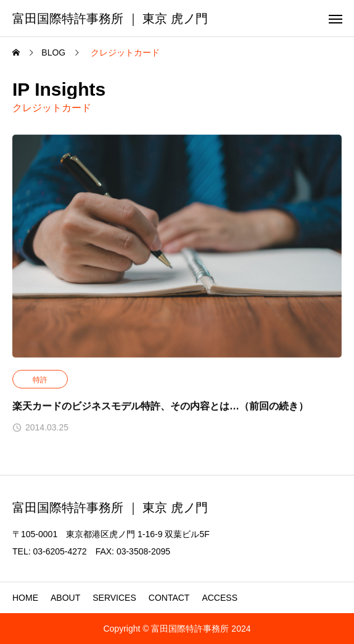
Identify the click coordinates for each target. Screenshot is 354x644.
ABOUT (65, 598)
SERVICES (114, 598)
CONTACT (169, 598)
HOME (25, 598)
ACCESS (220, 598)
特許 (40, 380)
